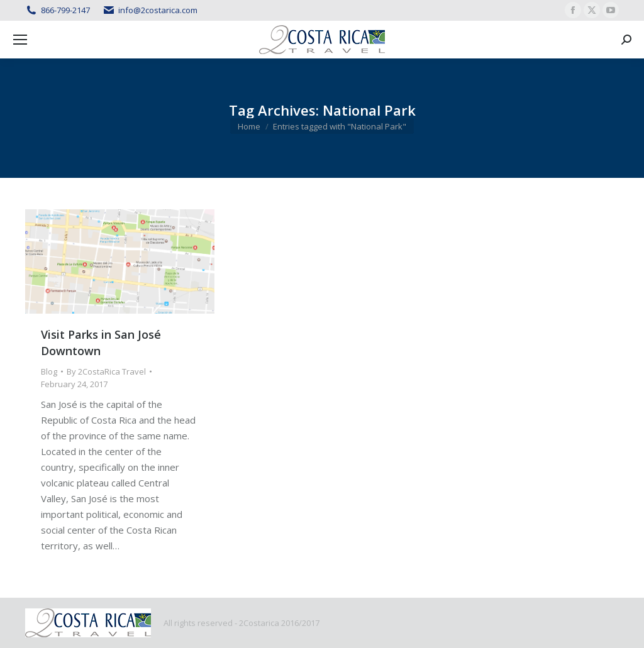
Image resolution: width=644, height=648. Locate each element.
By (106, 371)
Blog (49, 371)
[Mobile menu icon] (20, 40)
